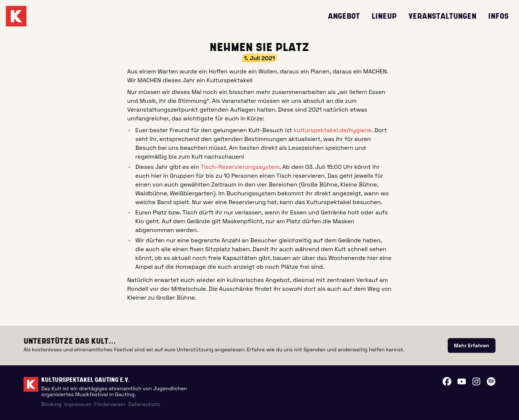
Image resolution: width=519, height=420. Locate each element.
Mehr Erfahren (472, 345)
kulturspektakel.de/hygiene (333, 130)
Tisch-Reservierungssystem (240, 167)
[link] (472, 345)
